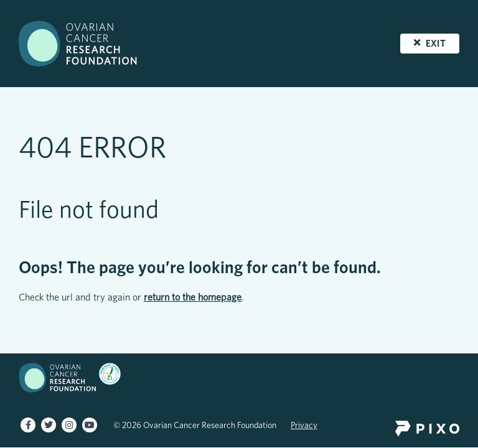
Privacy (304, 425)
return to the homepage (193, 297)
